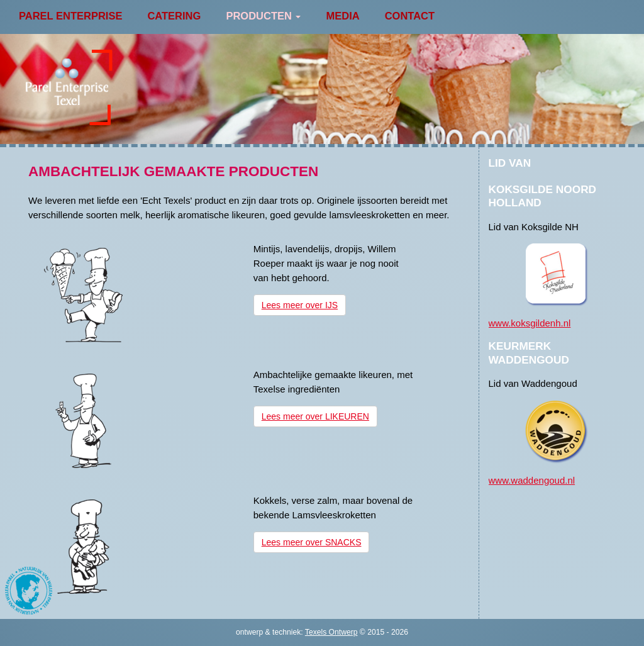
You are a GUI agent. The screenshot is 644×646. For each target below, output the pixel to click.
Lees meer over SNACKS (312, 542)
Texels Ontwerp (331, 632)
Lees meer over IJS (300, 305)
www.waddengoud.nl (532, 480)
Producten (263, 16)
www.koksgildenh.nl (530, 323)
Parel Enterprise (70, 16)
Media (342, 16)
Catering (174, 16)
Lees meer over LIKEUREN (315, 416)
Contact (410, 16)
